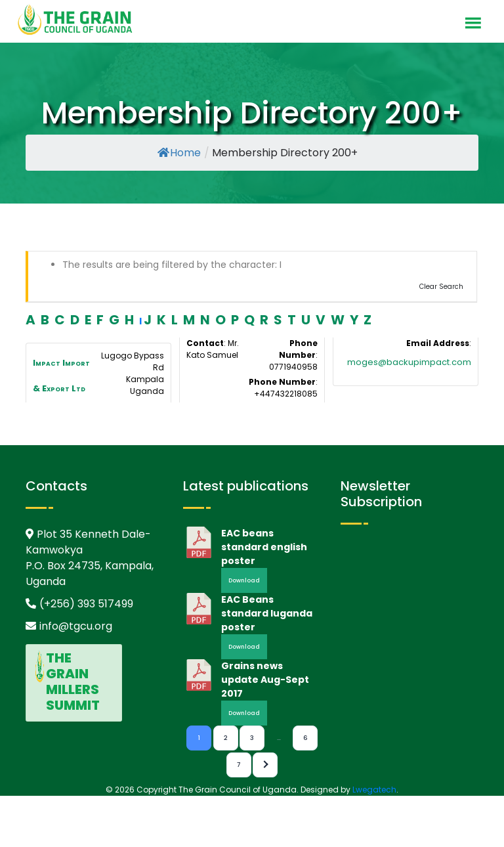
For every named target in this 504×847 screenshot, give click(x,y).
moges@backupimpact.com (409, 362)
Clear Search (441, 287)
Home (179, 153)
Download (244, 580)
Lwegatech (374, 790)
